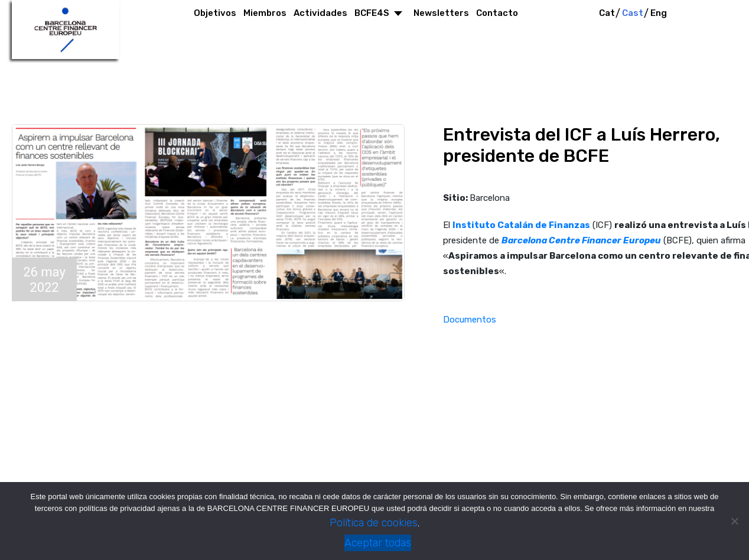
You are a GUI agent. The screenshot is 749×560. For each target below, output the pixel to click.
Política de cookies (374, 523)
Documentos (470, 320)
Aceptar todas (378, 543)
